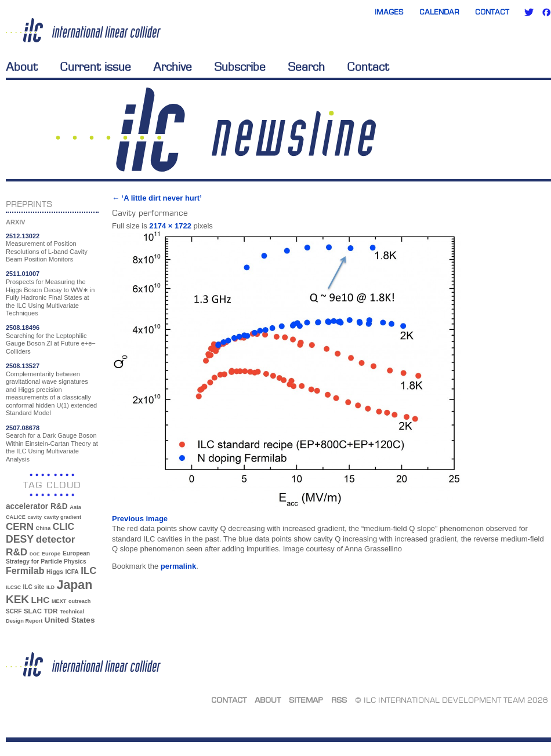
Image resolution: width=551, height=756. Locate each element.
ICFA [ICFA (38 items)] (72, 572)
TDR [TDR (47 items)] (50, 611)
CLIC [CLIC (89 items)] (64, 527)
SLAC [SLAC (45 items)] (33, 611)
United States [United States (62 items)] (70, 620)
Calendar (439, 12)
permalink (178, 566)
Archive (173, 67)
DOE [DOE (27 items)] (35, 554)
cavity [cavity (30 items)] (35, 517)
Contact (492, 12)
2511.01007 (23, 274)
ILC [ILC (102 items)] (88, 571)
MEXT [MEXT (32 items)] (59, 601)
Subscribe (240, 67)
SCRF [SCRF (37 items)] (14, 611)
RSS (339, 700)
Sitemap (306, 700)
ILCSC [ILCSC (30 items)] (13, 587)
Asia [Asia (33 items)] (75, 507)
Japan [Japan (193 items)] (75, 585)
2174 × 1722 (170, 226)
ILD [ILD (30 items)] (50, 587)
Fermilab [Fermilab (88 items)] (25, 571)
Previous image (140, 519)
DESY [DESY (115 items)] (20, 539)
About (22, 67)
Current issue (95, 67)
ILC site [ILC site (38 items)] (34, 587)
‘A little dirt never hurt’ (157, 198)
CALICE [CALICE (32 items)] (16, 517)
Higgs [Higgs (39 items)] (55, 572)
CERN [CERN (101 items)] (20, 527)
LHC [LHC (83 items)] (41, 600)
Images (389, 12)
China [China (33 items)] (43, 528)
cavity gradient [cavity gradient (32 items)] (63, 517)
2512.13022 (23, 236)
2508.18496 (23, 328)
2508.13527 (23, 366)
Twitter (529, 12)
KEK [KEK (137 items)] (17, 599)
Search (306, 67)
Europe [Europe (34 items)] (51, 553)
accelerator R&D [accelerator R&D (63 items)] (37, 506)
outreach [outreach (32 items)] (79, 601)
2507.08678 (23, 428)
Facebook (546, 12)
